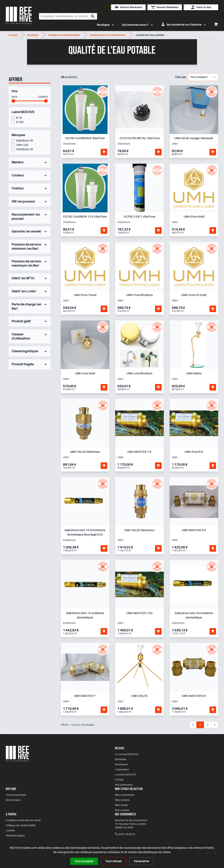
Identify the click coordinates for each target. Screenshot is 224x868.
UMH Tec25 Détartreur (139, 530)
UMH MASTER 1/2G (139, 613)
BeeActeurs (122, 764)
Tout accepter (84, 861)
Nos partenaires (124, 785)
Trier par (180, 77)
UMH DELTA (139, 696)
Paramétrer (142, 861)
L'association (122, 769)
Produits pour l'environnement (108, 35)
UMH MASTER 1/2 (139, 452)
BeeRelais (121, 759)
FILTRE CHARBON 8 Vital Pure (85, 138)
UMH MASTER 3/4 (194, 530)
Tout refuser (114, 861)
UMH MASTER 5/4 (194, 696)
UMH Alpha (194, 373)
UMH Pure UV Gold (194, 295)
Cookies (10, 830)
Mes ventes (121, 805)
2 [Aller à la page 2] (208, 725)
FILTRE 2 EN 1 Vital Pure (139, 217)
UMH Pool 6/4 (194, 452)
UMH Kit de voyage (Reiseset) (194, 138)
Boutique (33, 35)
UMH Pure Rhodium (139, 295)
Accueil (13, 35)
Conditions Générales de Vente (23, 820)
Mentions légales (15, 836)
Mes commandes (125, 795)
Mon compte (122, 810)
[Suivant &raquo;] (215, 725)
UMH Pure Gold (194, 217)
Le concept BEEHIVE (127, 754)
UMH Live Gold (85, 373)
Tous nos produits (16, 795)
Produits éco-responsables (64, 35)
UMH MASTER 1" (85, 696)
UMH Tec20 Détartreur (85, 452)
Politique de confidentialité (21, 825)
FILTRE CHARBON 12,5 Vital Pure (85, 217)
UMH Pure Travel (85, 295)
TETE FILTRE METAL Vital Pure (139, 138)
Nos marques (13, 800)
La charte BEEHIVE (126, 775)
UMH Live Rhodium (139, 373)
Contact (119, 780)
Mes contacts (122, 800)
